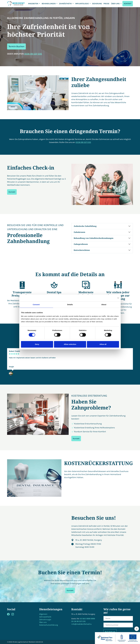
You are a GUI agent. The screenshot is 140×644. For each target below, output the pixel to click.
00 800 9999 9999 (87, 619)
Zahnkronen (79, 232)
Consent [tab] (36, 305)
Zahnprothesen (81, 244)
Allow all (103, 344)
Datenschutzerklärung (49, 625)
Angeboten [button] (33, 4)
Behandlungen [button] (49, 4)
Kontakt (12, 192)
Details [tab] (70, 305)
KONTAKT (128, 4)
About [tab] (104, 305)
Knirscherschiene (82, 250)
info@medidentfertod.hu (81, 624)
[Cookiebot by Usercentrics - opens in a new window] (109, 298)
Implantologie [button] (82, 4)
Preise (106, 4)
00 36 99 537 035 (78, 621)
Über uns (43, 622)
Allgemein (43, 614)
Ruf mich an (110, 632)
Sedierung (97, 4)
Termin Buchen (16, 46)
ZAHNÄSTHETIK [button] (66, 4)
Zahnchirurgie (45, 619)
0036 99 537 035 (33, 54)
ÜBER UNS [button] (116, 4)
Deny (37, 344)
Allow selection (70, 344)
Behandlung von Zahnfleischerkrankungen (94, 238)
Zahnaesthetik (45, 617)
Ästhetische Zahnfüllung (85, 226)
